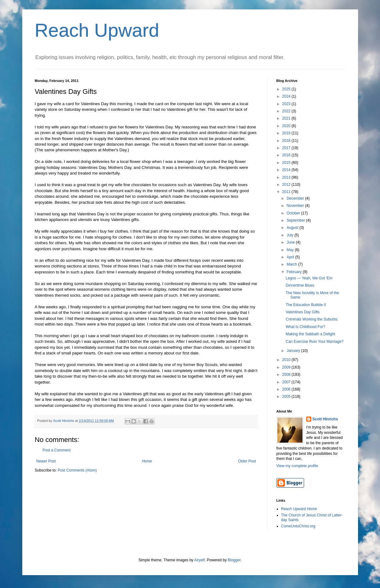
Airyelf (199, 560)
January (294, 351)
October (294, 213)
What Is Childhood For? (305, 327)
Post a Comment (57, 450)
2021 (287, 118)
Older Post (247, 461)
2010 (287, 360)
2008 (287, 375)
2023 (287, 104)
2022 (287, 111)
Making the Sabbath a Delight (310, 334)
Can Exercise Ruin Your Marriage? (314, 342)
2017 (287, 148)
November (296, 206)
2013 (287, 177)
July (290, 235)
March (292, 264)
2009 (287, 367)
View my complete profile (297, 466)
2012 (287, 185)
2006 (287, 389)
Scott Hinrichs (325, 419)
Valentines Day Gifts (302, 312)
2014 (287, 170)
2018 (287, 141)
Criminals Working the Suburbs (311, 319)
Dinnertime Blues (300, 285)
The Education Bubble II (306, 305)
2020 (287, 126)
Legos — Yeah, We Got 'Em (309, 278)
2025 (287, 89)
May (291, 250)
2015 (287, 163)
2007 (287, 382)
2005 (287, 396)
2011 (287, 192)
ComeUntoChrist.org (298, 526)
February (294, 272)
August (293, 228)
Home (147, 461)
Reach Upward (97, 30)
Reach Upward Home (299, 509)
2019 (287, 133)
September (296, 220)
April (291, 257)
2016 (287, 155)
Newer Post (46, 461)
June (291, 242)
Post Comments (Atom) (77, 470)
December (296, 198)
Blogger (234, 560)
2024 (287, 96)
